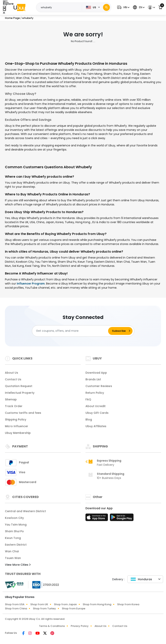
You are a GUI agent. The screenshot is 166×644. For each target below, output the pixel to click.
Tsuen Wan (13, 558)
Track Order (14, 406)
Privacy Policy (80, 626)
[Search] (106, 7)
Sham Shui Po (14, 531)
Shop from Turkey (44, 608)
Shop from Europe (74, 608)
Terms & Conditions (52, 626)
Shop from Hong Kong (97, 604)
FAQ (88, 399)
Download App (96, 373)
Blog (89, 419)
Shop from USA (15, 604)
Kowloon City (14, 518)
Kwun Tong (13, 538)
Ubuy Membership (18, 433)
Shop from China (16, 608)
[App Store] (97, 518)
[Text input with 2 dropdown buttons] (60, 7)
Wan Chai (12, 551)
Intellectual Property (20, 393)
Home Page (12, 18)
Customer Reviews (99, 386)
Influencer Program (31, 284)
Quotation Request (19, 386)
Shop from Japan (65, 604)
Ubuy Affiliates (96, 426)
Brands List (93, 379)
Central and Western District (25, 511)
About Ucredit (96, 406)
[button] (123, 7)
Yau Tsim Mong (16, 525)
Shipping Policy (16, 419)
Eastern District (16, 545)
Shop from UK (39, 604)
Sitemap (11, 399)
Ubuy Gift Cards (97, 413)
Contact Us (13, 379)
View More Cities (18, 565)
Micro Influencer (17, 426)
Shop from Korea (128, 604)
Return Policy (95, 393)
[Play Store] (122, 518)
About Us (12, 373)
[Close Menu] (4, 8)
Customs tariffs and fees (23, 413)
